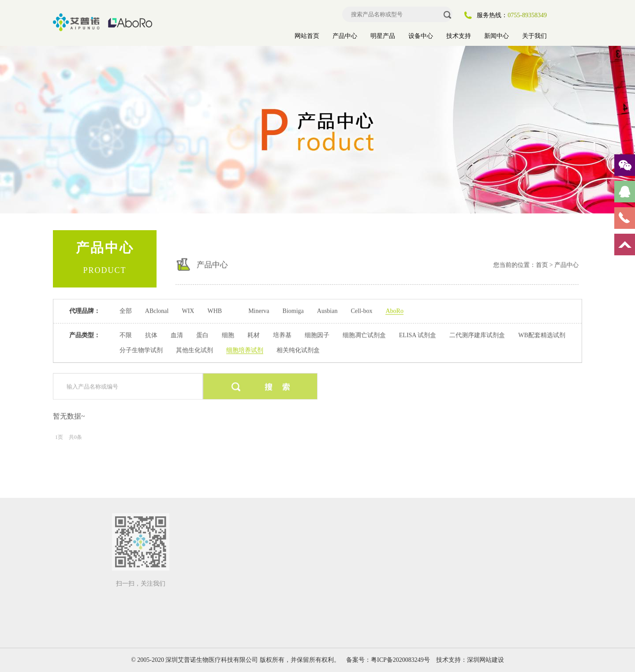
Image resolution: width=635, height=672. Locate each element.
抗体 (151, 335)
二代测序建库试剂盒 (477, 335)
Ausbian (327, 311)
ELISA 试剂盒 (418, 335)
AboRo (394, 311)
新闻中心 (497, 36)
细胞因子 (317, 335)
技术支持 (459, 36)
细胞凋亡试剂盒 (364, 335)
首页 (532, 262)
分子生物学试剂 (141, 350)
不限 (126, 335)
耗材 (254, 335)
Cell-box (361, 311)
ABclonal (157, 311)
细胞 (228, 335)
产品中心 (345, 36)
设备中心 (421, 36)
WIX (188, 311)
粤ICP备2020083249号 (400, 660)
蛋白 (202, 335)
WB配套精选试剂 (542, 335)
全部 (126, 311)
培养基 (282, 335)
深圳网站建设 (486, 660)
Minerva (259, 311)
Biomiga (293, 311)
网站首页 (307, 36)
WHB (215, 311)
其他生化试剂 (194, 350)
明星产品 (383, 36)
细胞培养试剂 (245, 350)
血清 (177, 335)
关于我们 (534, 36)
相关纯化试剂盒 (298, 350)
